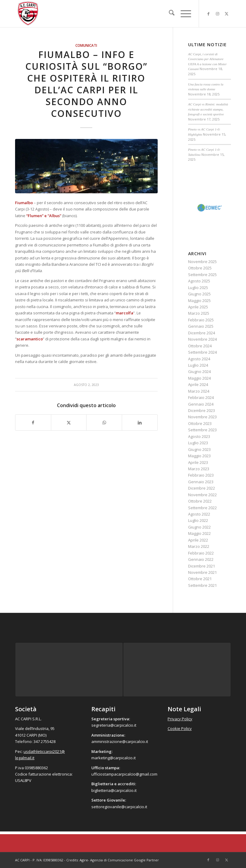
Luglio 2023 (198, 443)
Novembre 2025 (202, 262)
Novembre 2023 (202, 417)
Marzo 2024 (199, 391)
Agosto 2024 (199, 359)
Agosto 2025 (199, 281)
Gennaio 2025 (201, 326)
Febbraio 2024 (201, 397)
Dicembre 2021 (202, 566)
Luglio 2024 (198, 365)
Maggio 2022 (199, 533)
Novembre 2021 (202, 572)
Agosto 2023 (199, 436)
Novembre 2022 (202, 495)
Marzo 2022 (199, 546)
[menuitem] (169, 14)
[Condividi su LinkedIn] (140, 423)
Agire (84, 860)
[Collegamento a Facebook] (208, 14)
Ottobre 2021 (200, 579)
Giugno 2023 (199, 449)
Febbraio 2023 (201, 475)
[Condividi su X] (69, 423)
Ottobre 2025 (200, 268)
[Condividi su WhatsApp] (104, 423)
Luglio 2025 (198, 288)
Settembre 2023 (202, 430)
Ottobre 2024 (200, 346)
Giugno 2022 (199, 527)
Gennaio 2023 (201, 482)
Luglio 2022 (198, 520)
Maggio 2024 (199, 378)
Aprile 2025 (198, 307)
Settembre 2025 (202, 275)
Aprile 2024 (198, 384)
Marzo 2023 (199, 469)
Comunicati (86, 45)
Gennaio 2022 (201, 559)
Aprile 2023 (198, 462)
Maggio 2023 (199, 456)
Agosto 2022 (199, 514)
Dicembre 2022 (202, 488)
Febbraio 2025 (201, 320)
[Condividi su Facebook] (33, 423)
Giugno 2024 (199, 371)
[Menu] (183, 14)
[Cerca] (169, 14)
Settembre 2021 (202, 585)
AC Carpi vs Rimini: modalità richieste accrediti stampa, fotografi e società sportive (208, 109)
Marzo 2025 (199, 313)
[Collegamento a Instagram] (217, 14)
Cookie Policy (180, 728)
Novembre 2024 (202, 339)
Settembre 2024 (202, 352)
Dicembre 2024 (202, 333)
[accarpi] (28, 14)
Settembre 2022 (202, 508)
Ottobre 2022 (200, 501)
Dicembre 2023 (202, 410)
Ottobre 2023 (200, 423)
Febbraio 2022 (201, 553)
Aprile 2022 (198, 540)
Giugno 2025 (199, 294)
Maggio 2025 (199, 301)
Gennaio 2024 (201, 404)
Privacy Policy (180, 719)
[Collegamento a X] (226, 14)
